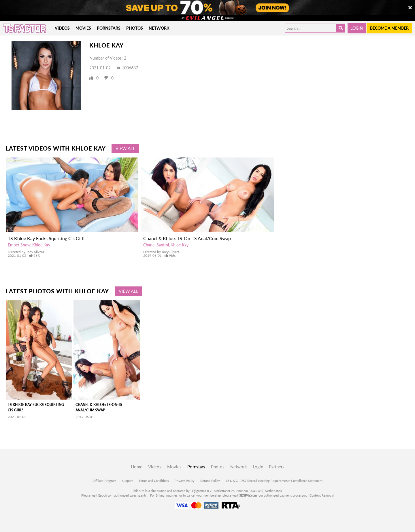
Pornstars (109, 28)
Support (127, 481)
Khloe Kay (41, 245)
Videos (62, 28)
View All (125, 148)
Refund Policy (210, 481)
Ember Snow (19, 245)
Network (159, 28)
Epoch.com (106, 495)
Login (357, 28)
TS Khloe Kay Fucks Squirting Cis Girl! (46, 238)
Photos (135, 28)
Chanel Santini (156, 245)
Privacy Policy (185, 481)
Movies (83, 28)
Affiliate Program (104, 481)
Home (137, 467)
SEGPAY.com (248, 495)
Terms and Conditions (154, 481)
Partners (277, 467)
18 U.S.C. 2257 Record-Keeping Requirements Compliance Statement (274, 481)
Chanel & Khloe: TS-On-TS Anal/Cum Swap (187, 238)
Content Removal (322, 495)
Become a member (389, 28)
